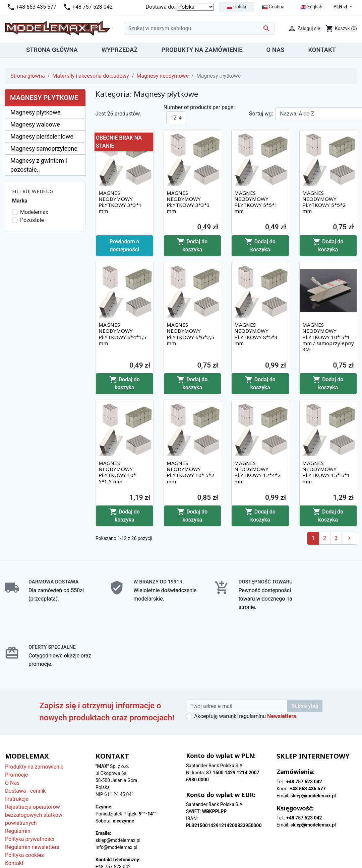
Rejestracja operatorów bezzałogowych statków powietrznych (34, 758)
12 (174, 118)
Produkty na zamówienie (34, 710)
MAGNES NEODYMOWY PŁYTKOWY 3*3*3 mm (188, 202)
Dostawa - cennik (25, 734)
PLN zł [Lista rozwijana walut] (341, 7)
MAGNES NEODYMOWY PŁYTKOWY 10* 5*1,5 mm (117, 472)
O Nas (12, 726)
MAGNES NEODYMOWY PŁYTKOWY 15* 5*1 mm (326, 472)
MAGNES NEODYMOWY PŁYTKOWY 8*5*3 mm (256, 334)
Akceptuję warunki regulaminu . (246, 659)
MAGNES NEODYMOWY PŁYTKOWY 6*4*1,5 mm (122, 334)
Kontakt (14, 806)
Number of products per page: (199, 107)
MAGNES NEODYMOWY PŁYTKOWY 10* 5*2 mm (190, 472)
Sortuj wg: (261, 114)
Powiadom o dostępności (125, 246)
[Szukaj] (199, 28)
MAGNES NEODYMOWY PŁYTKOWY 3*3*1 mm (120, 202)
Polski (236, 7)
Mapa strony (20, 814)
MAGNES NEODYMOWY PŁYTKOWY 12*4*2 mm (257, 472)
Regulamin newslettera (32, 790)
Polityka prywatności (30, 782)
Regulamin (18, 774)
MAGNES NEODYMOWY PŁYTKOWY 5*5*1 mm (256, 202)
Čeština (273, 7)
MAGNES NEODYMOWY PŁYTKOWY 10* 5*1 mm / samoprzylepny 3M (328, 337)
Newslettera (282, 659)
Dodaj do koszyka (192, 245)
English (312, 7)
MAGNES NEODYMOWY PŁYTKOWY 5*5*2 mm (324, 202)
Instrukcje (17, 742)
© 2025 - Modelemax (181, 830)
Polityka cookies (24, 798)
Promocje (16, 718)
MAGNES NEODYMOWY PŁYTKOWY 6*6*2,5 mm (190, 334)
